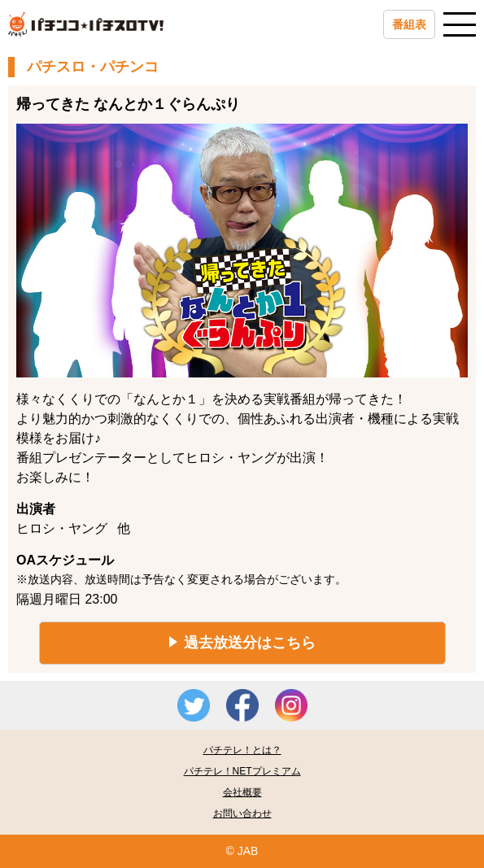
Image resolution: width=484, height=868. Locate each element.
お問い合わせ (242, 813)
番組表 (409, 24)
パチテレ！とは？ (242, 750)
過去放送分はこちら (250, 643)
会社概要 (242, 792)
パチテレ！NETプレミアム (242, 771)
